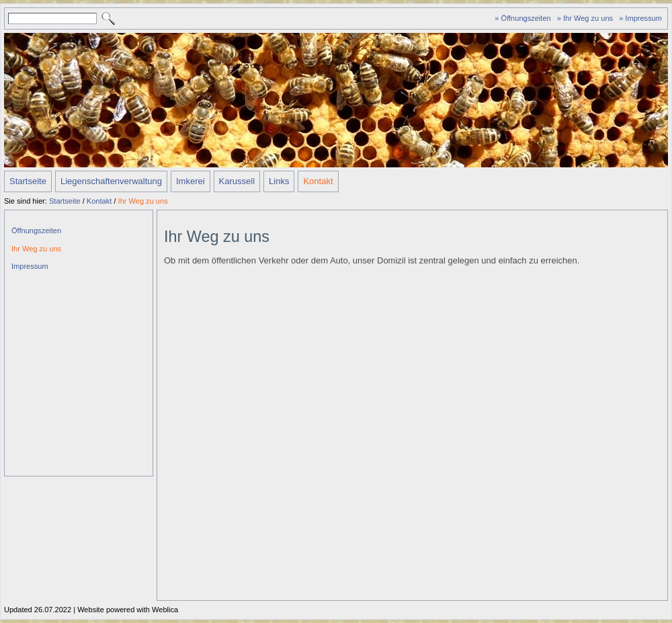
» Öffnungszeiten (522, 18)
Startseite (28, 181)
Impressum (30, 266)
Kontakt (318, 181)
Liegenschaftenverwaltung (111, 181)
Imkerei (191, 181)
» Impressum (640, 18)
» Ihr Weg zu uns (585, 18)
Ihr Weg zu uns (143, 201)
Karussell (237, 181)
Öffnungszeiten (36, 231)
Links (279, 181)
